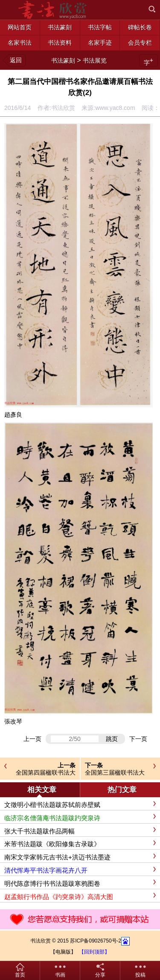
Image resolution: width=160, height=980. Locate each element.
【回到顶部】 (94, 952)
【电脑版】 (63, 952)
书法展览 (95, 61)
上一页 (32, 739)
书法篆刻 (63, 61)
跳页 (112, 739)
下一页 (138, 739)
